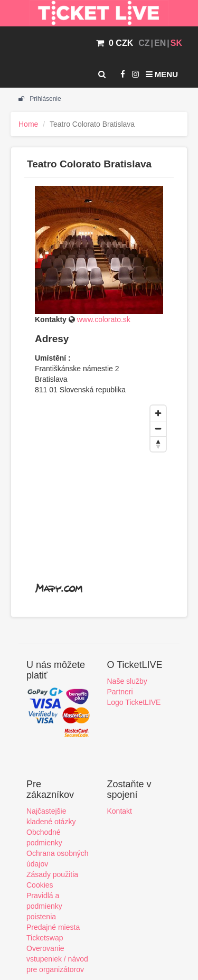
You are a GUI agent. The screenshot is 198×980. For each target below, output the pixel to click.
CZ (144, 43)
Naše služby (127, 681)
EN (160, 43)
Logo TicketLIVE (134, 702)
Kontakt (120, 811)
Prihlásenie (40, 99)
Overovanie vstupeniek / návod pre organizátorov (57, 959)
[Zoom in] (158, 413)
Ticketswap (45, 938)
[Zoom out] (158, 428)
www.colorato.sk (104, 319)
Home (28, 124)
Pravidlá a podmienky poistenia (44, 906)
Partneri (120, 692)
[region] (99, 501)
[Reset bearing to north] (158, 444)
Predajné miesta (53, 927)
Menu (162, 74)
